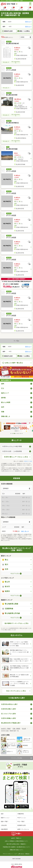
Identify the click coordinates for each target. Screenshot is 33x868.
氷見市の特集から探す (9, 718)
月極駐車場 (21, 814)
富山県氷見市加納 (12, 149)
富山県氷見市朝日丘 (12, 123)
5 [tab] (17, 433)
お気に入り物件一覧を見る (13, 363)
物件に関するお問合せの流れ (13, 844)
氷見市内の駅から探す (9, 709)
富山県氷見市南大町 (12, 44)
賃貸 (2, 814)
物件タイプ (5, 393)
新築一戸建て (5, 821)
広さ (3, 388)
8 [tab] (22, 433)
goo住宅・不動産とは (16, 838)
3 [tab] (14, 433)
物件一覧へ (24, 531)
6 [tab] (19, 433)
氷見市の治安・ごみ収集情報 (12, 451)
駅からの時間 (6, 402)
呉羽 (5, 569)
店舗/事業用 (4, 829)
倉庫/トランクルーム (23, 829)
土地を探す (4, 825)
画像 (3, 412)
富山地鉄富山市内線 (11, 613)
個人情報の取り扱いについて (23, 847)
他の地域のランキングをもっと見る (17, 623)
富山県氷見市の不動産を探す (11, 723)
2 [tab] (13, 433)
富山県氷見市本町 (12, 95)
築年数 (3, 398)
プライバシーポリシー (8, 854)
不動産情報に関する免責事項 (9, 847)
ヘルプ (15, 854)
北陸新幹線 (8, 609)
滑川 (5, 565)
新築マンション (5, 818)
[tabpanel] (17, 427)
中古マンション (22, 818)
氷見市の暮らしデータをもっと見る (16, 457)
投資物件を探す (22, 825)
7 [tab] (21, 433)
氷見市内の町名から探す (9, 704)
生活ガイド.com (28, 461)
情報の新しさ (6, 416)
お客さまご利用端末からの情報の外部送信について (16, 841)
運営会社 (27, 854)
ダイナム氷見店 (11, 70)
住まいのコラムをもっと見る (16, 691)
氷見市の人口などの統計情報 (12, 446)
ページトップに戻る (17, 758)
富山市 (6, 582)
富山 (5, 560)
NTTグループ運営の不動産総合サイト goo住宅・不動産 (12, 1)
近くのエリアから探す (9, 714)
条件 (3, 407)
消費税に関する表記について (16, 850)
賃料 (3, 384)
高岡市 (6, 591)
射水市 (6, 587)
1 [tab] (11, 433)
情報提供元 (23, 844)
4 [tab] (16, 433)
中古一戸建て (21, 821)
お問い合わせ (21, 854)
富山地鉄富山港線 (10, 604)
